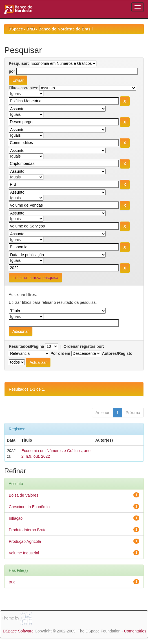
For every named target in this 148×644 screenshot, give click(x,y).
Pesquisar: (19, 63)
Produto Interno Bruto (28, 530)
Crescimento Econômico (30, 507)
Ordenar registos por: (84, 346)
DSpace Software (18, 631)
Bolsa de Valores (24, 495)
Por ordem (60, 353)
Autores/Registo (117, 353)
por (12, 71)
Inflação (16, 518)
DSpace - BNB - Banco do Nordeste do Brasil (51, 29)
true (12, 582)
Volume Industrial (24, 553)
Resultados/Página (26, 346)
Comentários (135, 631)
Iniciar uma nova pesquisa (35, 278)
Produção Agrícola (25, 541)
